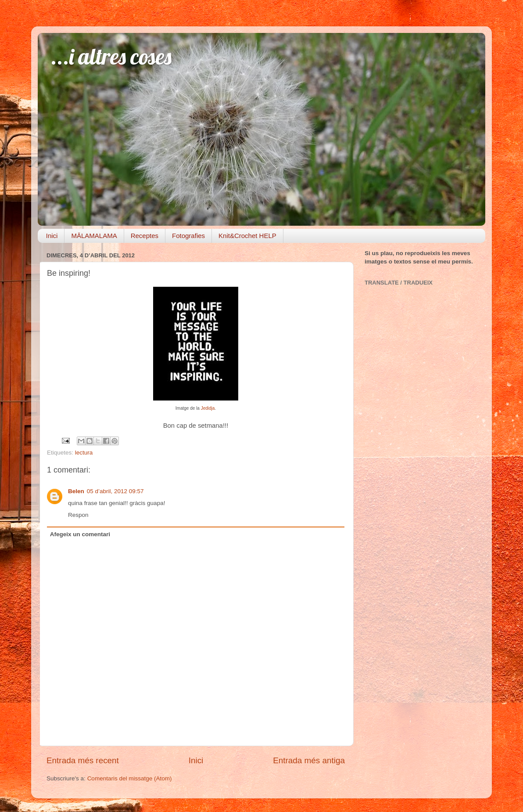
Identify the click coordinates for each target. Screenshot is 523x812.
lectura (84, 453)
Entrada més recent (83, 760)
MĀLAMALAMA (94, 236)
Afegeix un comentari (80, 534)
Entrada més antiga (309, 760)
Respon (78, 515)
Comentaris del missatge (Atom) (130, 778)
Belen (76, 491)
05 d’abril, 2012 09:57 (115, 491)
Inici (52, 236)
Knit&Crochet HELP (247, 236)
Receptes (145, 236)
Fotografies (188, 236)
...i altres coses (111, 56)
